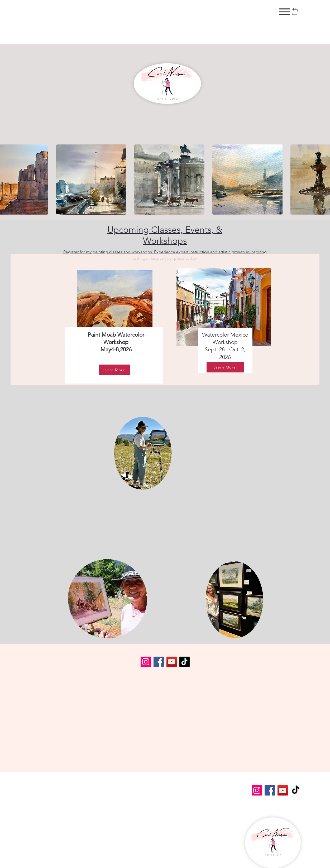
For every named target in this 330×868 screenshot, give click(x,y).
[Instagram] (146, 662)
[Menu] (284, 12)
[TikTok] (185, 662)
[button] (295, 11)
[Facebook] (159, 662)
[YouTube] (172, 662)
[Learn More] (115, 370)
